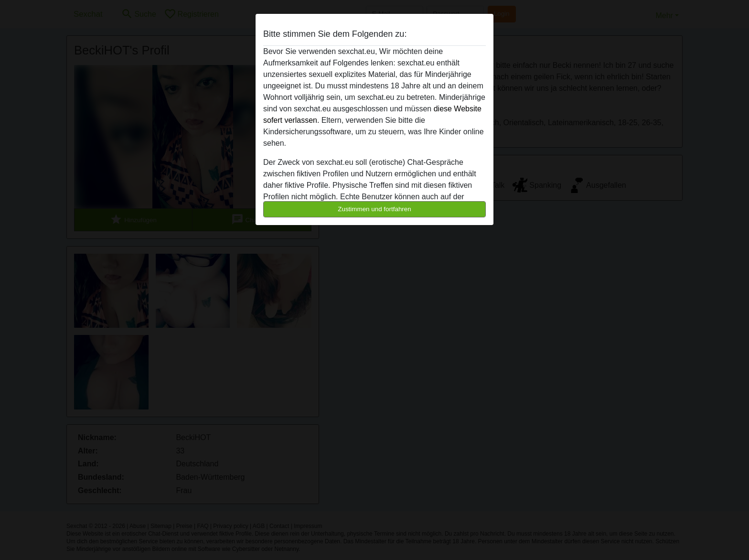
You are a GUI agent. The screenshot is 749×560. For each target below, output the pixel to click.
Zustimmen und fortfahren (374, 209)
